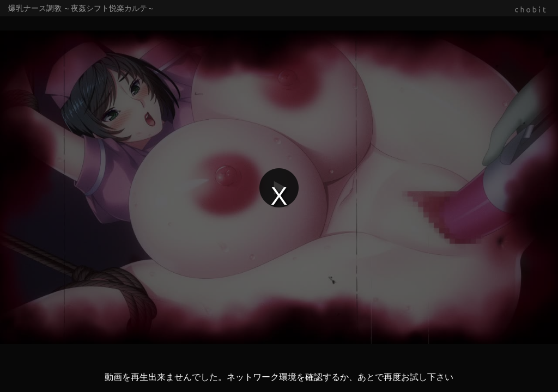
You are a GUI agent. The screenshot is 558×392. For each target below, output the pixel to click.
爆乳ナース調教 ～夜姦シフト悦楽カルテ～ (81, 8)
